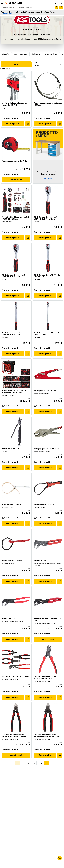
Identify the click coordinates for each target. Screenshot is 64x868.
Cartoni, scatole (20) (51, 54)
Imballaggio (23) (36, 54)
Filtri (16, 64)
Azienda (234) (6, 54)
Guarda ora (48, 178)
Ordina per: (38, 63)
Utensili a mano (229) (21, 54)
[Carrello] (61, 3)
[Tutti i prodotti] (2, 3)
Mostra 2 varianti (16, 180)
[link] (29, 763)
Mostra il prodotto (13, 124)
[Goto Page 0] (17, 763)
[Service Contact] (60, 858)
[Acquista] (28, 124)
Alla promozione (7, 14)
